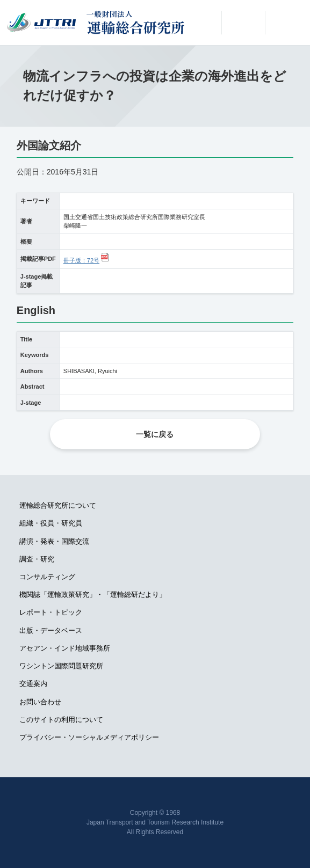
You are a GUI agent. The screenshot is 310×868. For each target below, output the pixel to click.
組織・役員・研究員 (51, 523)
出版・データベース (51, 630)
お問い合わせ (40, 702)
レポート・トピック (51, 612)
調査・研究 (37, 559)
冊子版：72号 (81, 260)
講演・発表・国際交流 (54, 541)
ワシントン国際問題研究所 (61, 666)
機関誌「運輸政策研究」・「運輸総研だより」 (93, 595)
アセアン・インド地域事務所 (65, 648)
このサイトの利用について (61, 720)
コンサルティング (47, 577)
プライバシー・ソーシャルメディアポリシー (89, 737)
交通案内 (33, 684)
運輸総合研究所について (58, 505)
